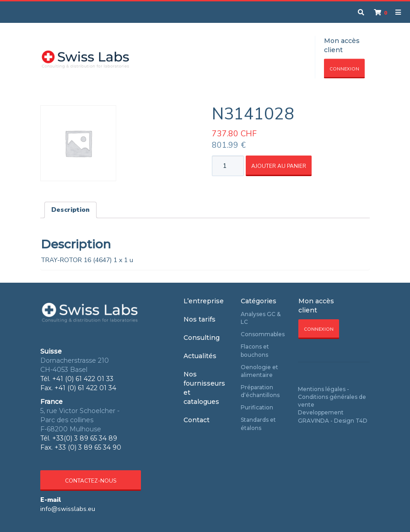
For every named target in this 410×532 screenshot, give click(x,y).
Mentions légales (322, 389)
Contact (197, 420)
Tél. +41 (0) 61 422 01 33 (77, 379)
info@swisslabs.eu (68, 509)
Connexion (344, 69)
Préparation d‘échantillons (260, 391)
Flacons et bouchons (255, 350)
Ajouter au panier (279, 166)
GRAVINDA (313, 421)
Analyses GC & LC (261, 318)
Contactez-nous (91, 481)
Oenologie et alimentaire (259, 371)
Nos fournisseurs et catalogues (204, 388)
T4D (361, 421)
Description (70, 210)
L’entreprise (204, 301)
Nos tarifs (200, 319)
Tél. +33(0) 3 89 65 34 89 (79, 438)
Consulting (202, 338)
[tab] (70, 210)
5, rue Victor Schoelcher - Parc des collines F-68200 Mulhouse (80, 420)
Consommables (263, 334)
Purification (257, 407)
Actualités (200, 356)
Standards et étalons (258, 424)
